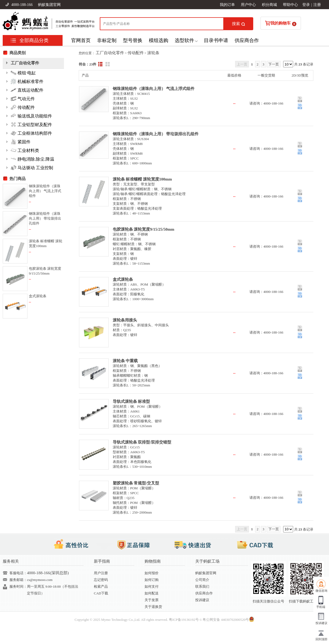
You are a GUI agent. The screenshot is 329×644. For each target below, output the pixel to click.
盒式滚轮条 (123, 279)
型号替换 (133, 40)
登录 (306, 5)
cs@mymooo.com (40, 580)
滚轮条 (153, 53)
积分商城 (269, 5)
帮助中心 (290, 5)
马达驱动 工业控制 (32, 168)
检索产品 (101, 586)
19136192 (188, 620)
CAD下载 (101, 593)
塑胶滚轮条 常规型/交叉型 (136, 483)
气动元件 (23, 99)
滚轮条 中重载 (125, 361)
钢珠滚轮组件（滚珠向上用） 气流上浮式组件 (154, 89)
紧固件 (21, 142)
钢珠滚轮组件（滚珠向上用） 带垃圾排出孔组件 (156, 134)
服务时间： (18, 586)
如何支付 (152, 586)
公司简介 (202, 580)
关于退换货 (153, 607)
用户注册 (101, 573)
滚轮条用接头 (125, 320)
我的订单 (227, 5)
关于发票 (152, 600)
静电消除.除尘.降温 (32, 159)
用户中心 (248, 5)
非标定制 (107, 40)
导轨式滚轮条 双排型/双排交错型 (142, 442)
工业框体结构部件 (31, 133)
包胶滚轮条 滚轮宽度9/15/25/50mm (144, 229)
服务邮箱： (18, 580)
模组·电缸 (23, 73)
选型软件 (184, 40)
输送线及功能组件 (31, 116)
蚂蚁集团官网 (49, 5)
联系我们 (202, 586)
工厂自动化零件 (110, 53)
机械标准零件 (27, 81)
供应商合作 (247, 40)
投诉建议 (202, 600)
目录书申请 (216, 40)
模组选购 (159, 40)
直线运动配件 (27, 90)
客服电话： (18, 573)
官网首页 (81, 40)
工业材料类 (25, 150)
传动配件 (136, 53)
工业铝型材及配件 (31, 124)
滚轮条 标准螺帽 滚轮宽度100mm (142, 179)
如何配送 (152, 593)
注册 (317, 5)
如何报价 (152, 573)
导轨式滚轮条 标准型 (131, 401)
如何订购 (152, 580)
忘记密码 (101, 580)
